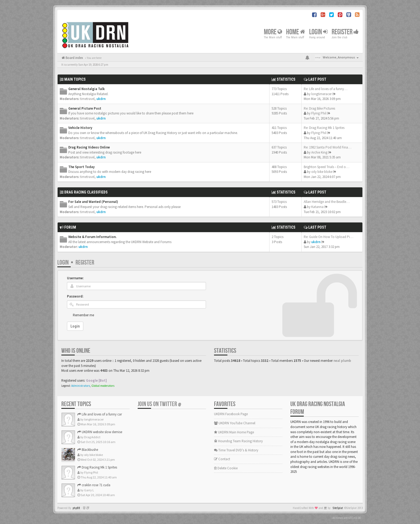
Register (345, 32)
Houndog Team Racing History (238, 441)
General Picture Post (85, 108)
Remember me (83, 315)
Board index (74, 58)
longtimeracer (321, 94)
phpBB (76, 508)
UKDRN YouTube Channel (235, 423)
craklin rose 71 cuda (94, 485)
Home (296, 32)
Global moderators (103, 386)
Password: (75, 296)
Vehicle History (80, 128)
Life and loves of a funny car (100, 414)
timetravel (87, 99)
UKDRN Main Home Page (234, 432)
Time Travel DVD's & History (236, 450)
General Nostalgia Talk (87, 89)
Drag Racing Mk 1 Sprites (97, 467)
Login (318, 32)
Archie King (319, 152)
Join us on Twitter (159, 404)
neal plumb (342, 361)
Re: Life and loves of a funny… (326, 89)
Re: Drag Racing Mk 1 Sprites (324, 128)
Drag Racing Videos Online (89, 147)
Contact (222, 459)
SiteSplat (338, 508)
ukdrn (101, 99)
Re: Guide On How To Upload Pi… (329, 237)
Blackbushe (88, 450)
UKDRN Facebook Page (231, 414)
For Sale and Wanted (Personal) (93, 202)
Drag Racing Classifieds (86, 192)
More (273, 32)
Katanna (317, 207)
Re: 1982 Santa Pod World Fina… (328, 147)
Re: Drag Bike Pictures (319, 108)
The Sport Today (81, 167)
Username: (75, 278)
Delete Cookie (226, 468)
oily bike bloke (322, 172)
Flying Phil (319, 113)
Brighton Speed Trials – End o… (327, 167)
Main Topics (75, 79)
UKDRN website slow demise (100, 432)
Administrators (81, 386)
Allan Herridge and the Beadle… (327, 202)
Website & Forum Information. (92, 237)
